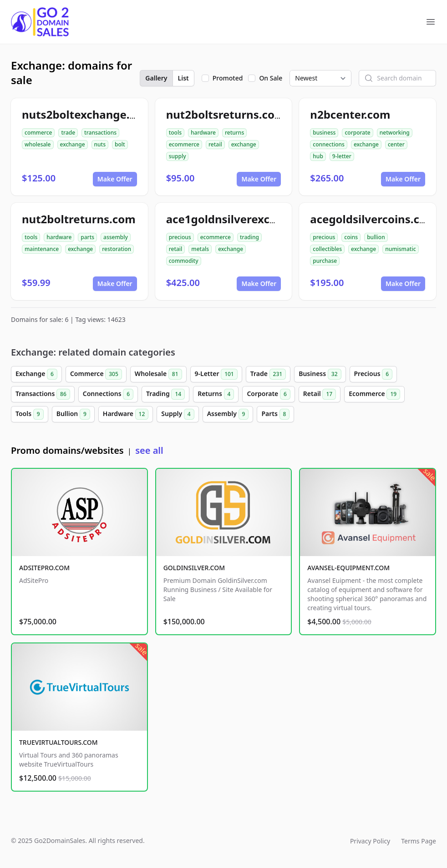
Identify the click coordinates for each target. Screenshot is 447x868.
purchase (325, 261)
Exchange (36, 374)
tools (175, 133)
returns (234, 133)
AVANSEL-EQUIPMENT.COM (348, 568)
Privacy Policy (370, 841)
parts (87, 237)
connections (329, 144)
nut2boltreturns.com (79, 219)
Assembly (228, 414)
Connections (108, 394)
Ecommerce (374, 394)
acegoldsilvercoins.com (373, 219)
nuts (100, 144)
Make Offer (115, 179)
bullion (376, 237)
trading (249, 237)
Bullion (73, 414)
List (183, 78)
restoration (117, 249)
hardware (203, 133)
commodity (184, 261)
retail (215, 144)
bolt (120, 144)
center (396, 144)
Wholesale (158, 374)
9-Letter (216, 374)
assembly (116, 237)
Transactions (43, 394)
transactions (100, 133)
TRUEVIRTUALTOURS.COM (58, 742)
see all (149, 450)
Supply (178, 414)
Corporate (268, 394)
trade (68, 133)
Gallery (156, 78)
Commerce (96, 374)
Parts (275, 414)
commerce (38, 133)
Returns (216, 394)
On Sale (271, 78)
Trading (165, 394)
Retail (320, 394)
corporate (357, 133)
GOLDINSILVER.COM (194, 568)
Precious (373, 374)
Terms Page (419, 841)
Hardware (126, 414)
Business (320, 374)
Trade (268, 374)
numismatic (400, 249)
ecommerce (184, 144)
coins (351, 237)
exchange (73, 144)
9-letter (342, 156)
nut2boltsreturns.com (226, 114)
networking (395, 133)
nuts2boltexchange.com (87, 114)
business (324, 133)
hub (318, 156)
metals (200, 249)
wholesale (38, 144)
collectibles (327, 249)
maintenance (42, 249)
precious (180, 237)
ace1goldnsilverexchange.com (248, 219)
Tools (30, 414)
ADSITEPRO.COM (44, 568)
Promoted (228, 78)
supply (178, 156)
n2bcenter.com (350, 114)
